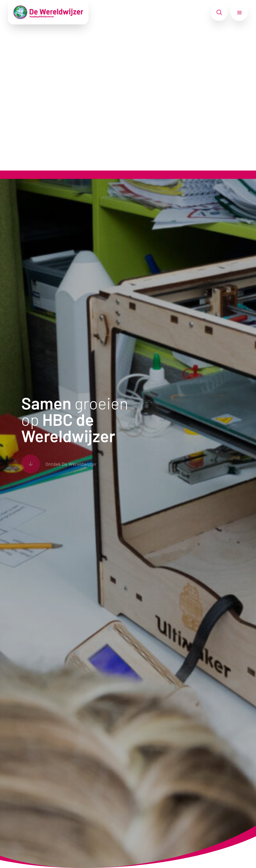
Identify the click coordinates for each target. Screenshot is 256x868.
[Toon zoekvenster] (219, 12)
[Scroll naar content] (59, 464)
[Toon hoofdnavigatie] (239, 12)
